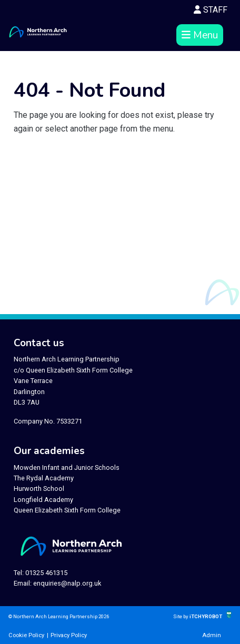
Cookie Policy (26, 635)
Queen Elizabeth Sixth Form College (67, 510)
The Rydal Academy (44, 478)
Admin (212, 635)
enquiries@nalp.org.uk (67, 583)
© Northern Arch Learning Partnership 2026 (59, 616)
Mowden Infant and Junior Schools (67, 467)
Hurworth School (39, 489)
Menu (200, 35)
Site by (181, 616)
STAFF (211, 10)
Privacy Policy (69, 635)
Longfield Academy (43, 500)
